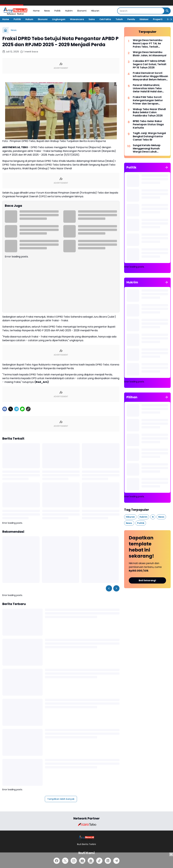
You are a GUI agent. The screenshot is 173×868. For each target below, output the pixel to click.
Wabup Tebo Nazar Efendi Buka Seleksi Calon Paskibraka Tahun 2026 (149, 113)
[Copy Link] (28, 409)
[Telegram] (16, 409)
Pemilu (131, 19)
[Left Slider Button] (109, 588)
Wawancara (77, 19)
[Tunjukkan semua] (166, 167)
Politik (57, 11)
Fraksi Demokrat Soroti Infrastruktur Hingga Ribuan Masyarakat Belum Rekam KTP (150, 76)
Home (36, 11)
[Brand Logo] (87, 824)
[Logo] (86, 838)
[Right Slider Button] (170, 19)
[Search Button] (167, 11)
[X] (11, 409)
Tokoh (119, 19)
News (47, 11)
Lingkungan (59, 19)
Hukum (29, 19)
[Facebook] (5, 409)
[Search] (141, 11)
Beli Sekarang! (147, 580)
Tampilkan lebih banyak (61, 799)
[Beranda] (5, 30)
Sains (92, 19)
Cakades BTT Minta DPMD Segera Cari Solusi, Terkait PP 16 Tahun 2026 (150, 64)
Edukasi (144, 19)
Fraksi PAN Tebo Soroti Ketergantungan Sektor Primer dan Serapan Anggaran (148, 100)
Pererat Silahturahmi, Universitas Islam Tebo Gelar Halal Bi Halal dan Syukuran (147, 88)
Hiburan (95, 11)
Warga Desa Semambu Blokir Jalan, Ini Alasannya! (150, 54)
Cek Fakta (105, 19)
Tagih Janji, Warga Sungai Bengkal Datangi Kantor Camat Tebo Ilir (149, 136)
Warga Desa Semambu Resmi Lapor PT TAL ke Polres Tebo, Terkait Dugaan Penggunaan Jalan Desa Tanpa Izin (150, 44)
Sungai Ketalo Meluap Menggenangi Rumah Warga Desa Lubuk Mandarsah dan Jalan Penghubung (147, 149)
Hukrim (69, 11)
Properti (158, 19)
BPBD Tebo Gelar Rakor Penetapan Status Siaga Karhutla (148, 125)
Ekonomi (82, 11)
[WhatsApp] (22, 409)
